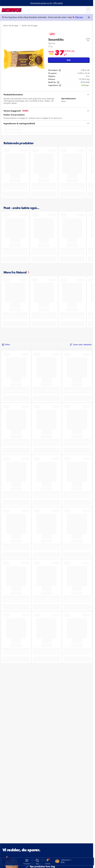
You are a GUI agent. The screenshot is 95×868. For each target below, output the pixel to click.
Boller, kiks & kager (30, 26)
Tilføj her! (79, 17)
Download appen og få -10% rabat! (47, 3)
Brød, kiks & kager (11, 26)
